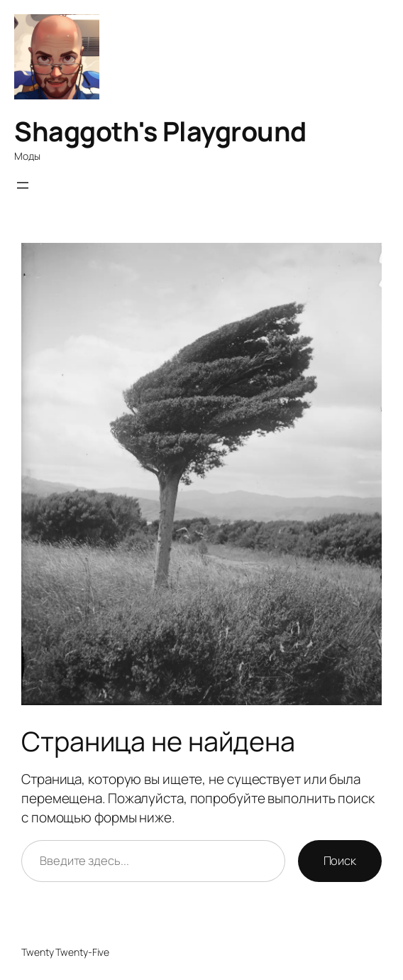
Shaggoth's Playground (160, 131)
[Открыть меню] (23, 185)
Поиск (340, 860)
